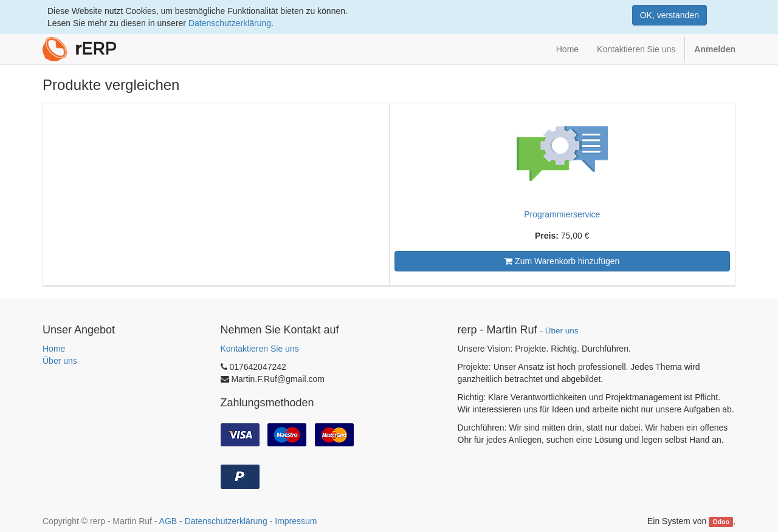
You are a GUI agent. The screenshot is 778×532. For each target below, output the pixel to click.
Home (54, 349)
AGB (168, 521)
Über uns (60, 361)
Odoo (721, 522)
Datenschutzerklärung (230, 23)
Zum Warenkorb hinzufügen (562, 261)
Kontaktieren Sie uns (260, 349)
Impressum (296, 521)
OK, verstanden (670, 15)
